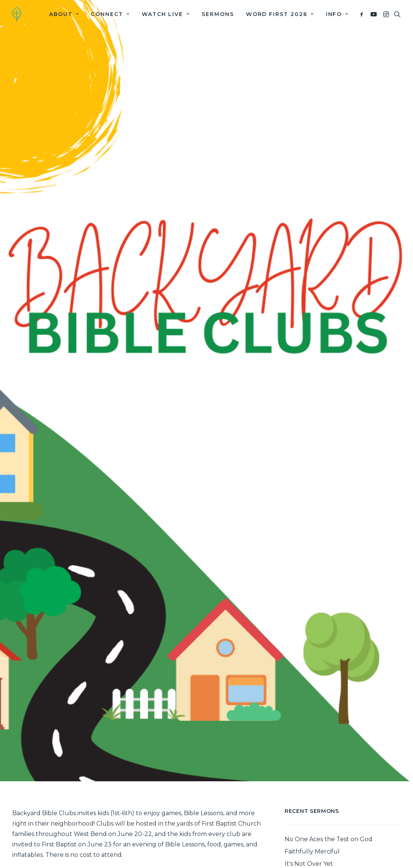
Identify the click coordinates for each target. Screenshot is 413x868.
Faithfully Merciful (312, 821)
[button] (363, 14)
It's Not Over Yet (309, 833)
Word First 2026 (280, 14)
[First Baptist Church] (17, 14)
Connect (110, 14)
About (64, 14)
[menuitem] (64, 14)
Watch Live (166, 14)
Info (337, 14)
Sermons (218, 14)
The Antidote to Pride (317, 845)
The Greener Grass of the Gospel (333, 858)
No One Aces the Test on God (329, 809)
